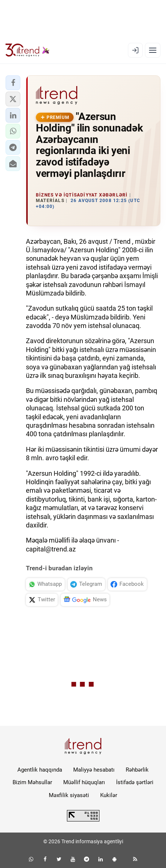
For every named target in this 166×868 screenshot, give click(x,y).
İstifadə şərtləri (135, 782)
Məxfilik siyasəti (69, 795)
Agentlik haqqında (40, 770)
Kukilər (109, 795)
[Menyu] (153, 50)
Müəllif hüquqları (84, 782)
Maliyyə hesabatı (94, 770)
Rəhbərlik (137, 770)
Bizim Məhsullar (32, 782)
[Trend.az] (28, 50)
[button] (13, 83)
